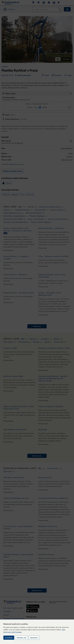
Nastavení (34, 638)
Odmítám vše (21, 638)
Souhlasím (9, 638)
